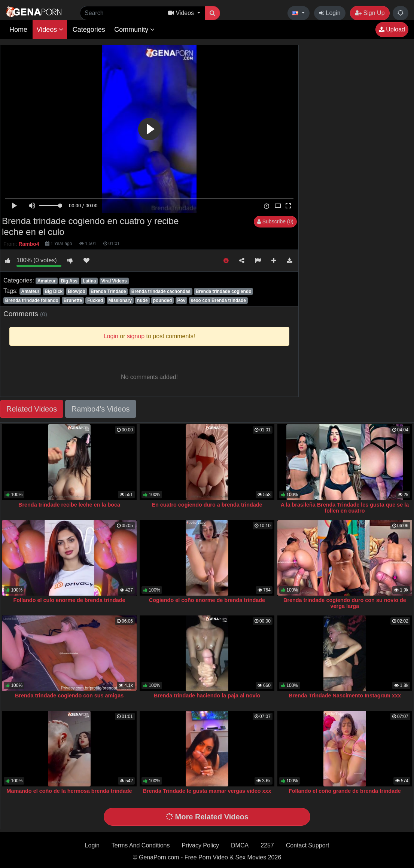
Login (330, 13)
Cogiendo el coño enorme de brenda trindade (207, 600)
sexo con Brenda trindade (218, 300)
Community (134, 30)
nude (142, 300)
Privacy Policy (200, 845)
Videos (50, 30)
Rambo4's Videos (101, 409)
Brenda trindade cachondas (161, 291)
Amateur (47, 281)
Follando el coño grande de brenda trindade (345, 791)
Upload (392, 29)
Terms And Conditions (141, 845)
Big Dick (54, 291)
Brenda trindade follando (32, 300)
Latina (89, 281)
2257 (267, 845)
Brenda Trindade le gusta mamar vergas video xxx (207, 791)
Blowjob (77, 291)
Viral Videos (114, 281)
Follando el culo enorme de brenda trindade (69, 600)
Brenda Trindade (108, 291)
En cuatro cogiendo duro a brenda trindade (207, 505)
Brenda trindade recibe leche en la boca (69, 505)
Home (18, 30)
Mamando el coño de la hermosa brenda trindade (69, 791)
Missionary (120, 300)
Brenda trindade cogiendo (224, 291)
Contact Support (308, 845)
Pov (181, 300)
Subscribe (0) (275, 221)
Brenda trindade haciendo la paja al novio (207, 696)
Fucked (95, 300)
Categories (89, 30)
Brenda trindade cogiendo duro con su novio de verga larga (345, 603)
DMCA (240, 845)
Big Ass (69, 281)
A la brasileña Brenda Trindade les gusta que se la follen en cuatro (345, 508)
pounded (163, 300)
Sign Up (370, 13)
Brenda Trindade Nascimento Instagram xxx (345, 696)
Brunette (73, 300)
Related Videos (32, 409)
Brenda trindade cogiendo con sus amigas (69, 696)
